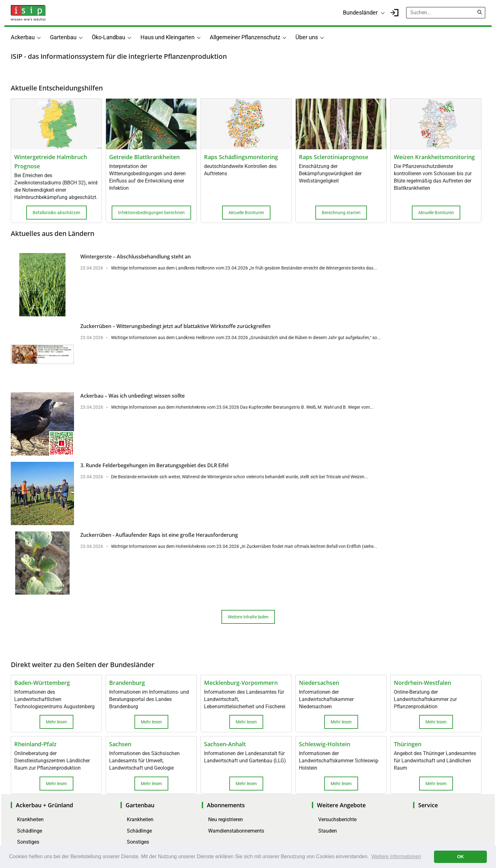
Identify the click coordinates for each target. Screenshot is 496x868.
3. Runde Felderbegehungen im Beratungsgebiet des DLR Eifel (154, 465)
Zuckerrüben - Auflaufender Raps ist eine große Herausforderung (159, 535)
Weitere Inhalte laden (248, 617)
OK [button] (461, 857)
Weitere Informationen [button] (396, 856)
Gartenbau (63, 37)
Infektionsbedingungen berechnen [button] (151, 213)
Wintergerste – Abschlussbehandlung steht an (136, 257)
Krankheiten (30, 819)
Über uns (307, 37)
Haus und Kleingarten (167, 37)
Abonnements (226, 805)
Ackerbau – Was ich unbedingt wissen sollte (133, 396)
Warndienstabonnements (236, 831)
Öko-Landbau (108, 37)
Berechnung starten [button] (341, 213)
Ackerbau (23, 37)
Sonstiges (28, 842)
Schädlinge (30, 831)
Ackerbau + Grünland (44, 805)
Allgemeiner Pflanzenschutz (245, 37)
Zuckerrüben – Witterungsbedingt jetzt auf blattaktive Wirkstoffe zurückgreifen (175, 326)
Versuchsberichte (337, 819)
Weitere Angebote (341, 805)
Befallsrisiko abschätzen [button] (56, 213)
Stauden (328, 831)
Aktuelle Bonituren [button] (246, 213)
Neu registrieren (226, 819)
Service (428, 805)
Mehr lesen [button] (56, 722)
